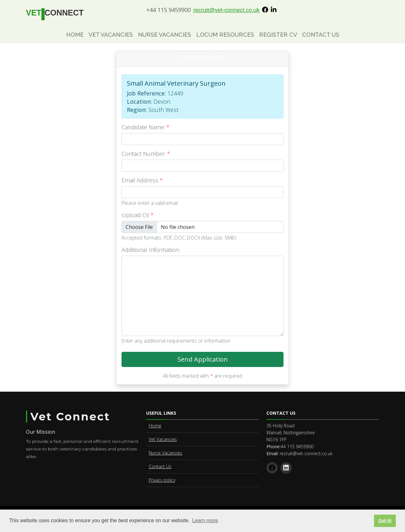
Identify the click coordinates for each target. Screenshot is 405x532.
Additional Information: (151, 250)
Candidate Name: (146, 127)
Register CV (278, 35)
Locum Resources (225, 35)
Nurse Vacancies (165, 35)
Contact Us (321, 35)
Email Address (142, 180)
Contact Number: (146, 154)
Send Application (231, 361)
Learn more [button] (205, 520)
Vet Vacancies (111, 35)
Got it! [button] (385, 521)
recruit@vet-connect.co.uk (226, 10)
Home (75, 35)
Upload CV (138, 215)
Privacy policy (162, 480)
